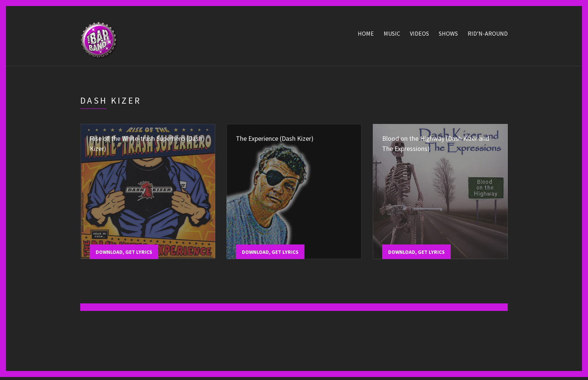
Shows (448, 35)
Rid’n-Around (488, 35)
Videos (419, 35)
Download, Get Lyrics (124, 253)
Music (392, 35)
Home (366, 35)
